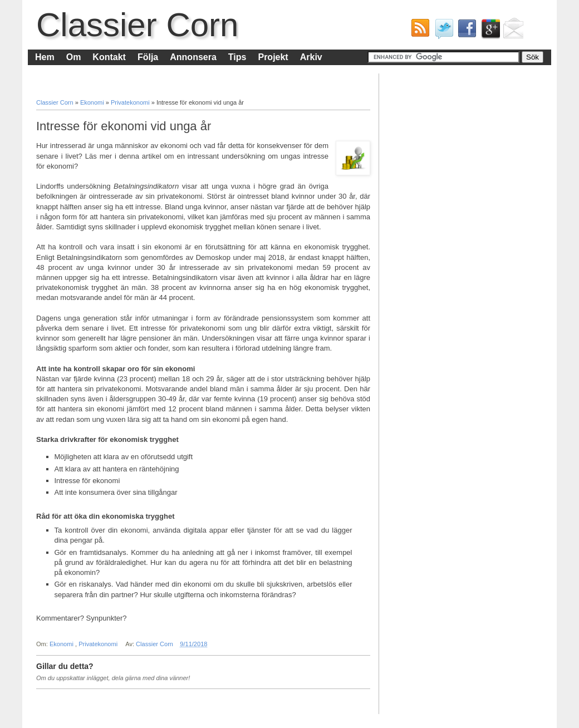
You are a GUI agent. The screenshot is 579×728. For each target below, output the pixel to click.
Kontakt (109, 57)
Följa (148, 57)
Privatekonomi (131, 102)
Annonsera (193, 57)
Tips (237, 57)
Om (74, 57)
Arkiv (311, 57)
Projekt (273, 57)
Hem (45, 57)
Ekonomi (93, 102)
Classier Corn (137, 25)
